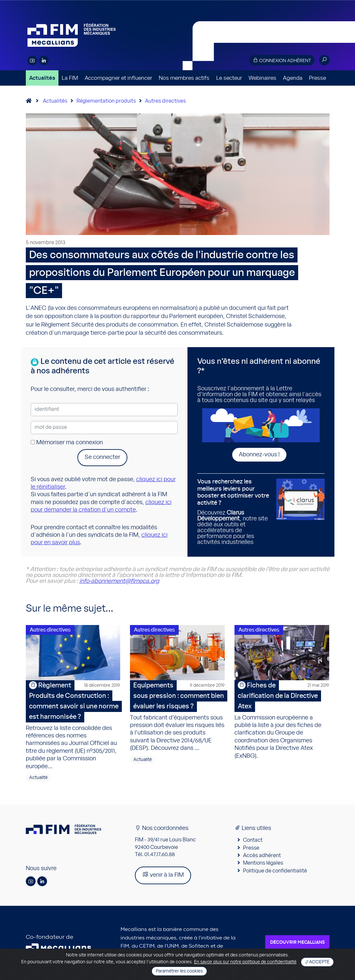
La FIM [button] (70, 78)
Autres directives (165, 101)
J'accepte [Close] (317, 962)
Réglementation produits (106, 101)
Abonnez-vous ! (259, 455)
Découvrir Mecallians (297, 944)
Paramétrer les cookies (179, 971)
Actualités (42, 78)
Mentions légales (263, 865)
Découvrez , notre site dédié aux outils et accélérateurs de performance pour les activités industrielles (234, 512)
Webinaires (262, 78)
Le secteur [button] (229, 78)
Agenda (293, 78)
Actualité (38, 779)
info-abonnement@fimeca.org (119, 581)
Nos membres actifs (184, 78)
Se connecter (102, 457)
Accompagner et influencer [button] (118, 78)
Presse (317, 78)
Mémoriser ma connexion (67, 443)
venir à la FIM (163, 877)
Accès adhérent (262, 857)
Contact (253, 842)
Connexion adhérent (282, 60)
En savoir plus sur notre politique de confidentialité (245, 962)
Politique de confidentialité (275, 872)
